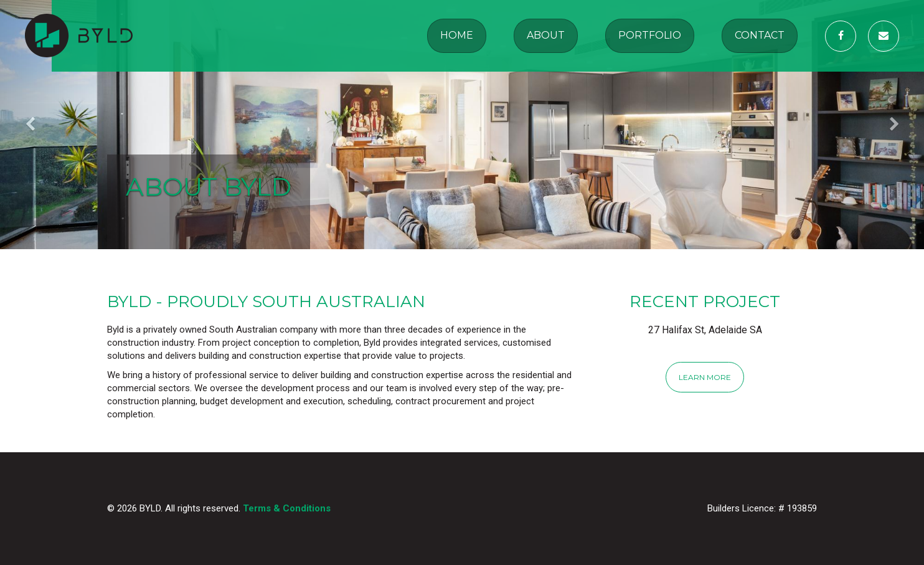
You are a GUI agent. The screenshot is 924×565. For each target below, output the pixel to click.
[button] (69, 125)
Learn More (705, 377)
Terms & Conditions (287, 508)
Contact (760, 35)
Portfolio (650, 35)
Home (457, 35)
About (546, 35)
